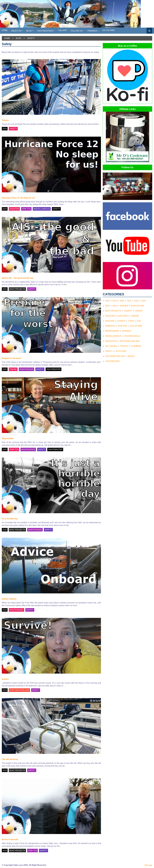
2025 (115, 306)
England (110, 321)
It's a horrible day (10, 519)
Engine (135, 316)
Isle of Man (136, 326)
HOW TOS (26, 209)
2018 (5, 770)
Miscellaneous (113, 336)
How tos (122, 326)
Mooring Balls (132, 336)
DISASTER (14, 209)
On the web (108, 30)
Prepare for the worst (11, 358)
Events (121, 321)
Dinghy (139, 311)
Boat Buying (138, 306)
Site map (148, 865)
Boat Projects (113, 311)
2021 (129, 301)
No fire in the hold (10, 839)
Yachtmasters (46, 31)
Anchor (124, 306)
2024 (5, 129)
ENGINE (13, 369)
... (100, 124)
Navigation (111, 341)
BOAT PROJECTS (17, 289)
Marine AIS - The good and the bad (18, 278)
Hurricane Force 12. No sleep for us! (18, 198)
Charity (128, 311)
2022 (136, 301)
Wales (131, 356)
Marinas (127, 331)
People (124, 346)
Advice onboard (9, 599)
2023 (144, 301)
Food (131, 321)
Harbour (110, 326)
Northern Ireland (130, 341)
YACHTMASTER (54, 369)
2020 (5, 289)
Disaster (110, 316)
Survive (5, 679)
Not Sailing (111, 346)
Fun (139, 321)
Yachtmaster (112, 361)
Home (5, 30)
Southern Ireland (115, 356)
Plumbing (136, 346)
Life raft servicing (10, 759)
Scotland (121, 351)
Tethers (5, 120)
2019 (5, 610)
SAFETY (13, 129)
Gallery (63, 30)
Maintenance (112, 331)
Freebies (93, 31)
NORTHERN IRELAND (19, 690)
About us (17, 31)
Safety (109, 351)
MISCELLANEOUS (42, 209)
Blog (30, 31)
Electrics (123, 316)
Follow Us (77, 31)
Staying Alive (8, 438)
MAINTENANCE (26, 369)
